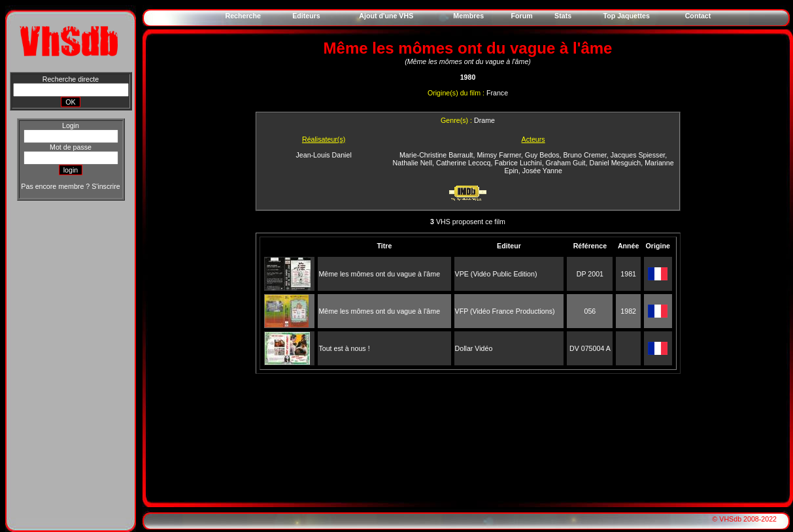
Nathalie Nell (413, 163)
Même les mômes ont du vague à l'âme (379, 274)
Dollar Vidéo (474, 348)
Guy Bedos (542, 155)
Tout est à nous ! (344, 348)
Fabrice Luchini (518, 163)
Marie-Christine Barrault (436, 155)
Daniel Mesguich (616, 163)
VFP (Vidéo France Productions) (505, 311)
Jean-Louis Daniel (323, 155)
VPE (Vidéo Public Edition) (496, 274)
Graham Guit (566, 163)
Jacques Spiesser (638, 155)
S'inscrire (106, 186)
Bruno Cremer (585, 155)
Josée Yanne (542, 171)
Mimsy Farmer (499, 155)
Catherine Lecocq (464, 163)
